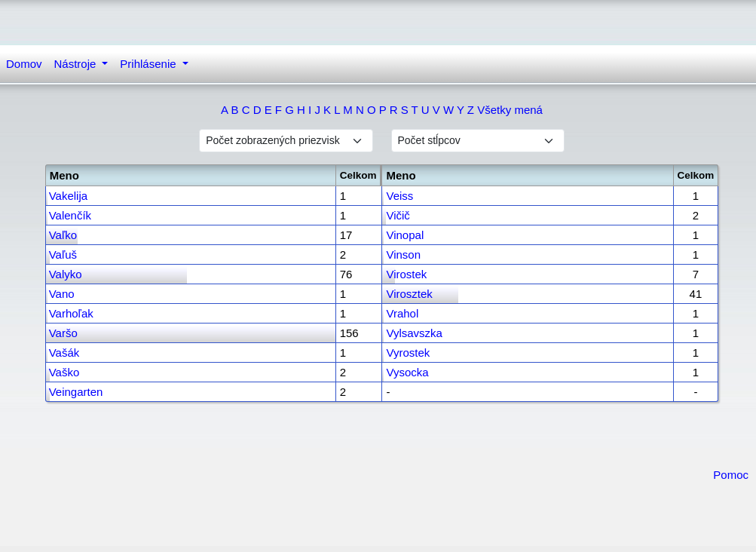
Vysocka (407, 372)
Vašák (64, 353)
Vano (62, 294)
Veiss (399, 196)
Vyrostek (408, 353)
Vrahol (402, 313)
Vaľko (63, 235)
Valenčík (70, 215)
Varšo (63, 333)
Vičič (398, 215)
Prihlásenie (149, 64)
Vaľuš (63, 255)
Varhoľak (71, 313)
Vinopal (405, 235)
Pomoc (731, 475)
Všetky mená (510, 110)
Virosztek (409, 294)
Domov (24, 64)
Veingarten (76, 392)
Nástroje (77, 64)
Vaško (64, 372)
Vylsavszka (414, 333)
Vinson (403, 255)
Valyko (66, 274)
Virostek (406, 274)
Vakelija (68, 196)
